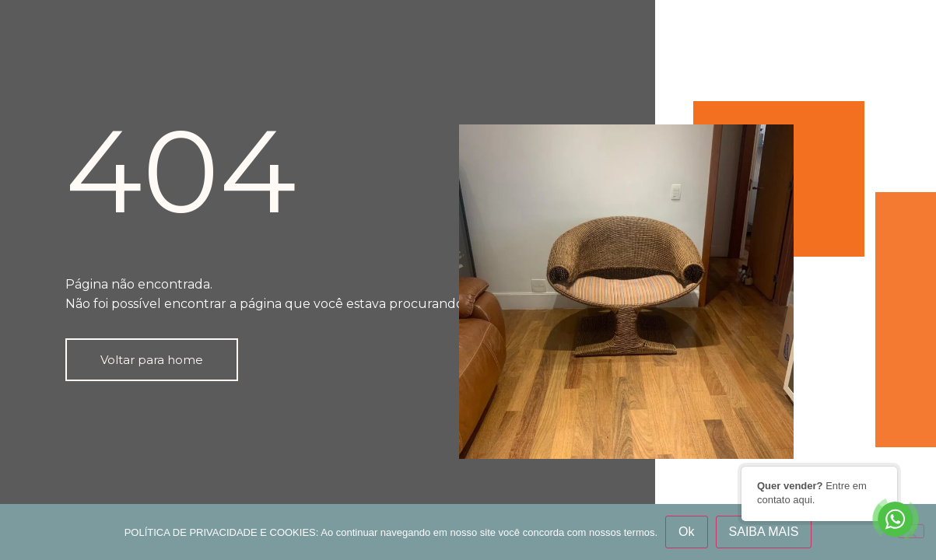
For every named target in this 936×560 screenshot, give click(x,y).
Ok (686, 532)
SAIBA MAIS (764, 532)
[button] (152, 360)
